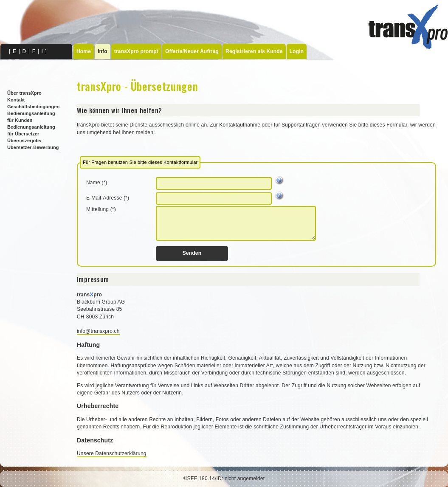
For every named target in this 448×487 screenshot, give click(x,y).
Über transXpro (24, 93)
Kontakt (16, 100)
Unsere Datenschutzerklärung (112, 453)
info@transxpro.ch (98, 331)
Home (84, 51)
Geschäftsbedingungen (33, 107)
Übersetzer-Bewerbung (33, 147)
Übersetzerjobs (24, 141)
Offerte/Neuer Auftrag (192, 51)
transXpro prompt (136, 51)
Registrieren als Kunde (254, 51)
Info (103, 51)
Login (297, 51)
